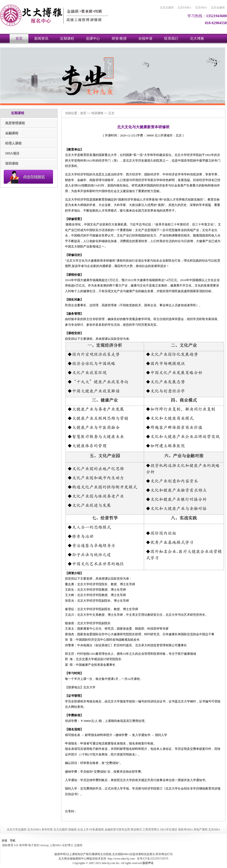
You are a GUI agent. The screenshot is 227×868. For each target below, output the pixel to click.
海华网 (23, 845)
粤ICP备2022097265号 (154, 859)
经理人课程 (13, 143)
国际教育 (8, 845)
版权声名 (148, 863)
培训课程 (97, 113)
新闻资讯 (41, 39)
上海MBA (55, 845)
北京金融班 (218, 8)
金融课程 (12, 133)
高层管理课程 (15, 123)
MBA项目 (12, 153)
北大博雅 (197, 39)
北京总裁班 (167, 8)
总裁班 (78, 845)
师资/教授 (119, 39)
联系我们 (171, 39)
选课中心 (93, 39)
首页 (19, 39)
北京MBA (201, 8)
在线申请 (145, 39)
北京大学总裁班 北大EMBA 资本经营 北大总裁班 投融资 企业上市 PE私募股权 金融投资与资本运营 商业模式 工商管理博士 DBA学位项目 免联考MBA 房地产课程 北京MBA (113, 829)
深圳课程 (12, 164)
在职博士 (68, 845)
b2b (16, 845)
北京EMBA (184, 8)
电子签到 (34, 845)
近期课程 (67, 39)
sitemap (44, 845)
